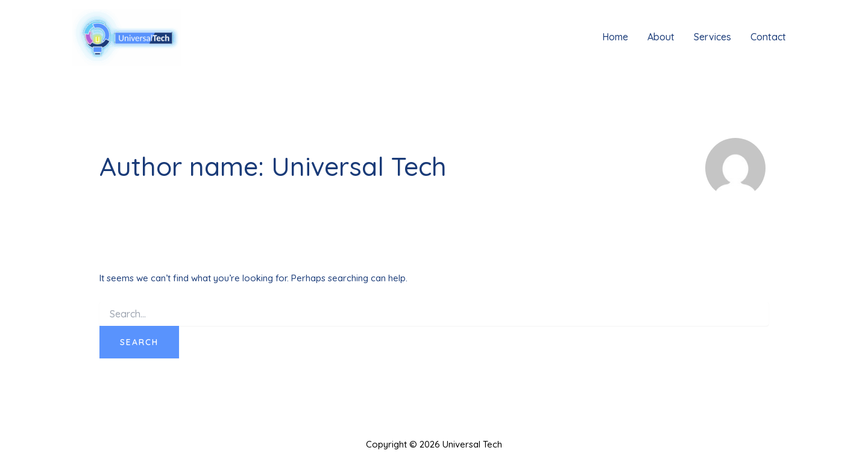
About (661, 37)
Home (615, 37)
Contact (768, 37)
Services (712, 37)
